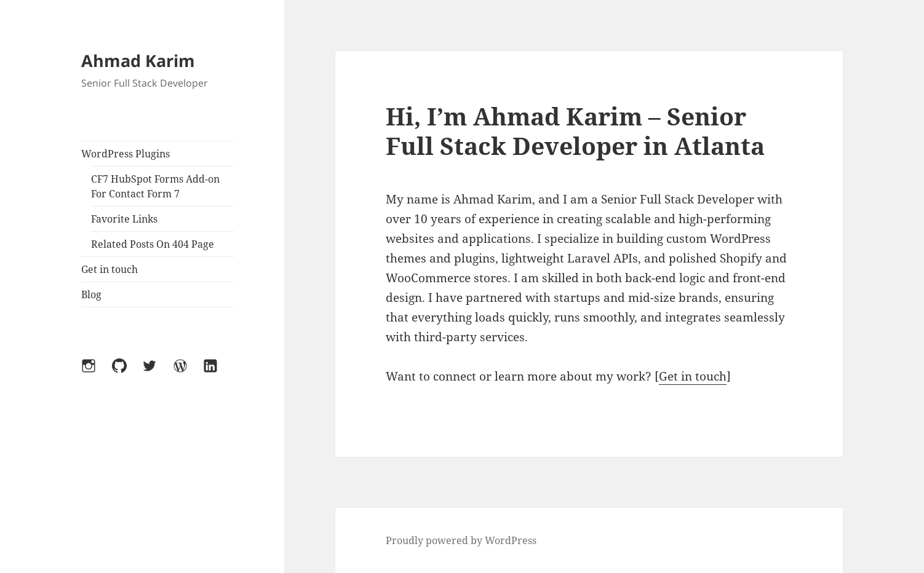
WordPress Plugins (125, 154)
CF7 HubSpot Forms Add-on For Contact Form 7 (155, 186)
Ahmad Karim (138, 61)
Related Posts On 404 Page (153, 244)
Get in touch (110, 269)
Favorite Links (124, 219)
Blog (91, 294)
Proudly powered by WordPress (461, 540)
